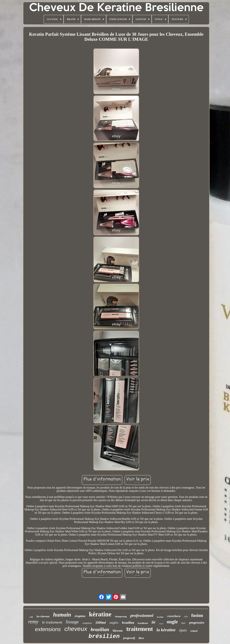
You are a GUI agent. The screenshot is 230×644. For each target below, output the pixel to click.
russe (161, 624)
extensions (48, 629)
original (194, 631)
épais (183, 630)
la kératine (166, 630)
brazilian (100, 629)
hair (184, 623)
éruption (80, 616)
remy (33, 622)
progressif (129, 638)
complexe (87, 623)
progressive (197, 623)
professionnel (142, 616)
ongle (172, 622)
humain (62, 615)
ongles (114, 623)
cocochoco (174, 616)
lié (154, 622)
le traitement (52, 622)
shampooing (121, 616)
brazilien (128, 623)
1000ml (101, 623)
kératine (100, 614)
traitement (140, 629)
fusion (197, 615)
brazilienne (143, 623)
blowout (118, 631)
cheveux (76, 629)
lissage (72, 622)
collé (31, 617)
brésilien (104, 636)
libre (141, 638)
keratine (160, 617)
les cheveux (43, 616)
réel (186, 616)
